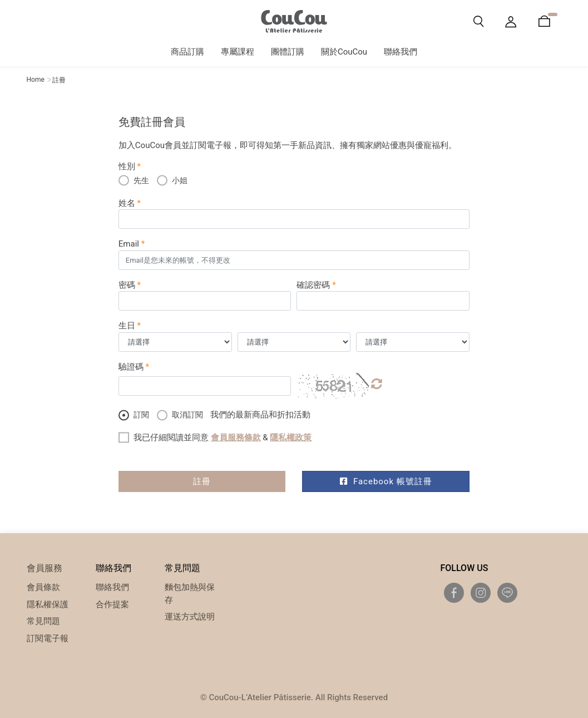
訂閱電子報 (48, 638)
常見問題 (43, 621)
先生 (134, 179)
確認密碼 (316, 285)
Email (132, 244)
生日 (130, 326)
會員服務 (45, 568)
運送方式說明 (190, 617)
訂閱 (134, 414)
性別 (130, 166)
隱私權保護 (48, 604)
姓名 (130, 203)
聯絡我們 (112, 587)
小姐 (172, 179)
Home (36, 80)
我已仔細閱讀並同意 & (223, 437)
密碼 (130, 285)
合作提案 (112, 604)
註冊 (202, 481)
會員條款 (43, 587)
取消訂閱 (180, 414)
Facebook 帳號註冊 (386, 481)
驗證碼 (134, 367)
